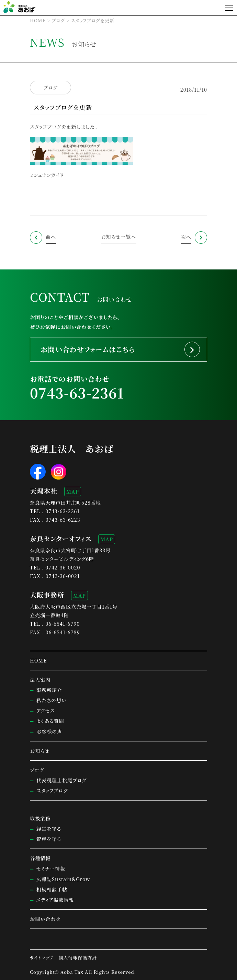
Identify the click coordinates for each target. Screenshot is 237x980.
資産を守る (49, 839)
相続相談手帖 (52, 889)
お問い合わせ (45, 919)
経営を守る (49, 829)
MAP (73, 492)
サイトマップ (42, 958)
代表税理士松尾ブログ (61, 780)
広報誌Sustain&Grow (63, 879)
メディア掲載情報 (55, 900)
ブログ (50, 88)
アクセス (46, 711)
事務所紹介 (49, 690)
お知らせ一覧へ (119, 237)
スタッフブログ (46, 127)
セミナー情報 (51, 868)
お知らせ (40, 751)
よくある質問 (50, 721)
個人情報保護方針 (78, 958)
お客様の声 (49, 731)
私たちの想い (52, 700)
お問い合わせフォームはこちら (88, 349)
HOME (38, 660)
